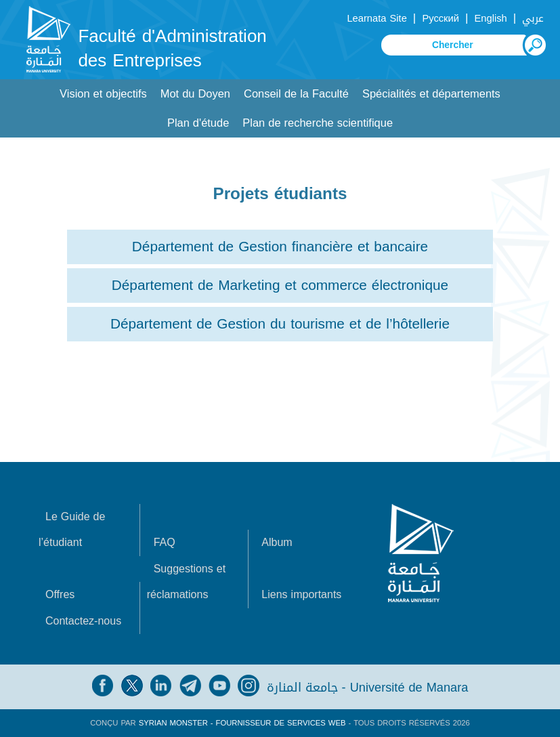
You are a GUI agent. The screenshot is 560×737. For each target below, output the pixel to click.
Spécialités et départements (431, 94)
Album (277, 542)
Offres (60, 594)
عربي (533, 18)
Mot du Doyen (195, 94)
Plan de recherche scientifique (318, 123)
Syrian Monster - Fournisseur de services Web (242, 723)
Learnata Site (376, 18)
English (491, 18)
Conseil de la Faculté (296, 94)
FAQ (165, 542)
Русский (440, 18)
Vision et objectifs (103, 94)
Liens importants (301, 594)
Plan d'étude (198, 123)
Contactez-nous (83, 621)
